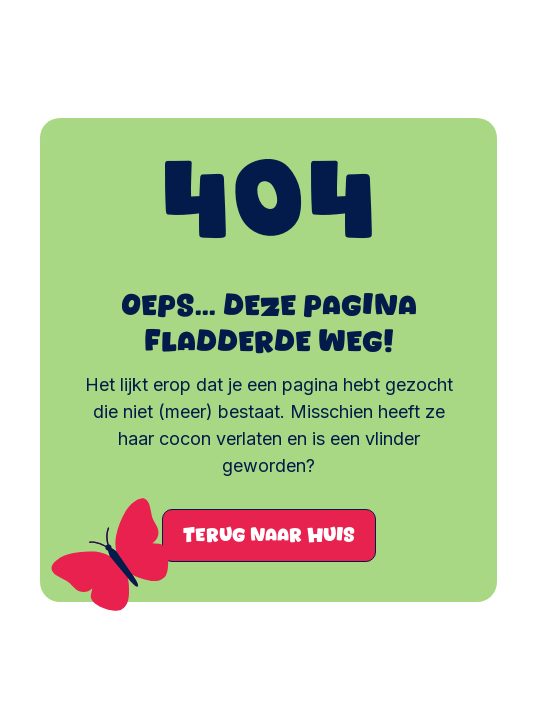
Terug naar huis (269, 535)
